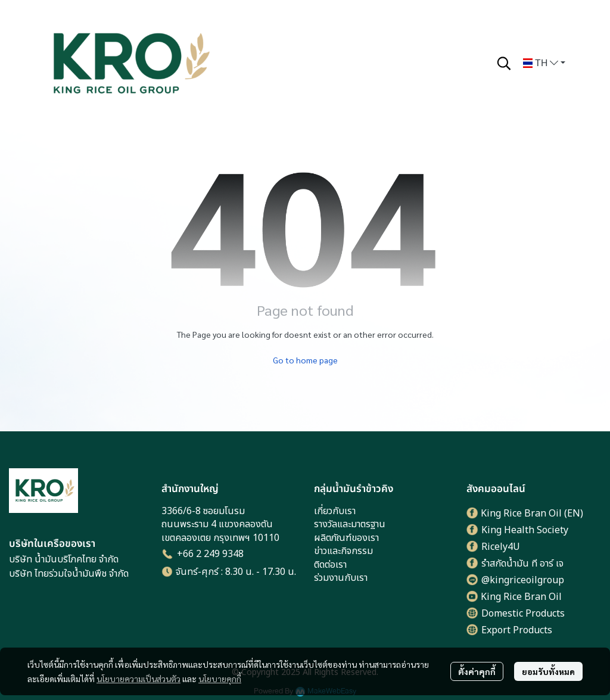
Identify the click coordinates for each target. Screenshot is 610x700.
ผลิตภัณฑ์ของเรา (346, 538)
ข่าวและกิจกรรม (343, 551)
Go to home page (305, 360)
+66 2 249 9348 (210, 554)
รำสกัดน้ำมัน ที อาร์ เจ (522, 564)
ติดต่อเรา (330, 565)
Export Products (517, 630)
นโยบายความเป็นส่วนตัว (139, 679)
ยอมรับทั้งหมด (548, 671)
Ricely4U (501, 547)
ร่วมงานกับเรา (341, 578)
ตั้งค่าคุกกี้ (477, 671)
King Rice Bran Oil (521, 597)
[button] (504, 63)
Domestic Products (523, 614)
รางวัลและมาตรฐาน (350, 524)
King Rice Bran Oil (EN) (532, 514)
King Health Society (525, 530)
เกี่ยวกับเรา (335, 511)
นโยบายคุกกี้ (220, 679)
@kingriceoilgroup (523, 580)
